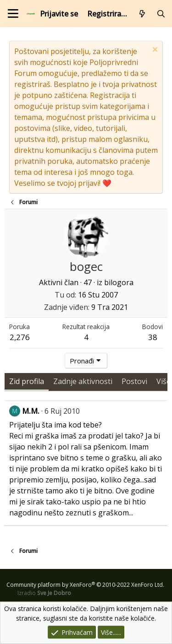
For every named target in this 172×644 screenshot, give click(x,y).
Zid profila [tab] (27, 381)
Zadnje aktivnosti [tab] (83, 381)
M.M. (31, 411)
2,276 (20, 337)
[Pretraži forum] (161, 14)
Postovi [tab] (134, 381)
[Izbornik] (13, 14)
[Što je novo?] (142, 14)
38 (153, 337)
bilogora (119, 282)
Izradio (44, 593)
